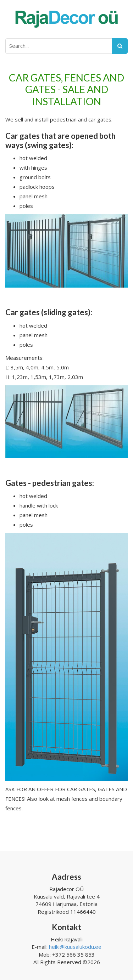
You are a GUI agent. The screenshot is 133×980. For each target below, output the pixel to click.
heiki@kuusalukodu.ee (75, 947)
